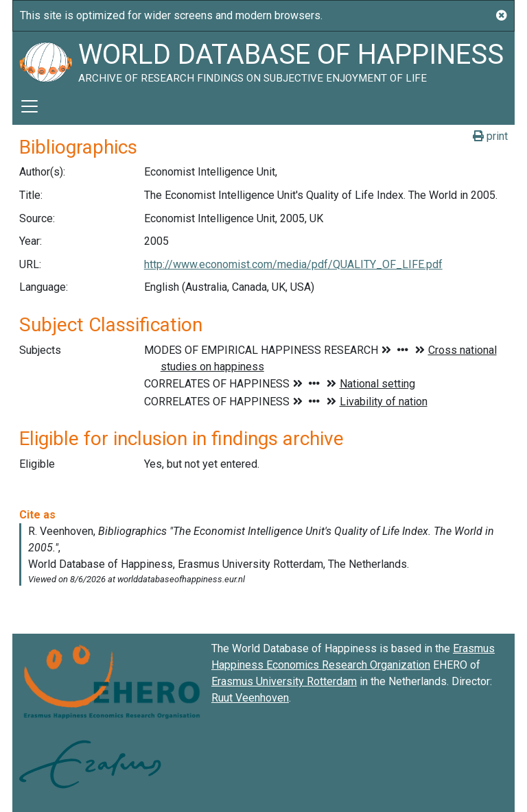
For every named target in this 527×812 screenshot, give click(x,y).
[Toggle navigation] (30, 106)
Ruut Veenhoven (250, 698)
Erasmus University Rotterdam (284, 681)
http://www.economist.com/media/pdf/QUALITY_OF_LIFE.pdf (293, 264)
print (490, 136)
